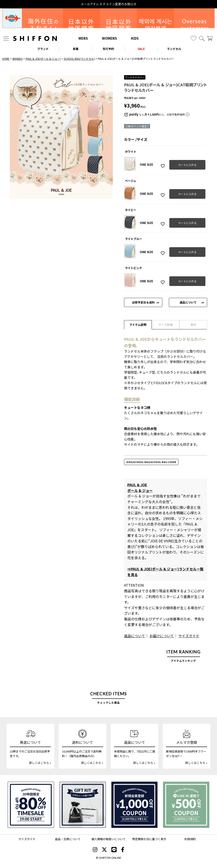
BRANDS (17, 59)
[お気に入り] (193, 38)
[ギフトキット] (83, 805)
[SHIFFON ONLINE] (35, 38)
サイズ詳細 (165, 325)
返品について (188, 302)
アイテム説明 (138, 325)
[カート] (210, 38)
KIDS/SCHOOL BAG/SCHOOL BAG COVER (151, 462)
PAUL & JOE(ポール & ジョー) (43, 59)
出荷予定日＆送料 (143, 302)
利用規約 (190, 839)
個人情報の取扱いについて (108, 839)
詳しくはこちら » (40, 763)
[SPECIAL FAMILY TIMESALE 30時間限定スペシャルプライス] (31, 805)
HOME (6, 59)
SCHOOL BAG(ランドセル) (79, 59)
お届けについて (162, 636)
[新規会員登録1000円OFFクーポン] (135, 805)
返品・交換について (68, 839)
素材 (193, 325)
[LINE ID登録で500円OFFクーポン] (186, 805)
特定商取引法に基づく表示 (149, 839)
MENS (83, 38)
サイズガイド (189, 636)
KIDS (135, 38)
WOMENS (109, 38)
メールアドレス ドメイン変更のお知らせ (109, 4)
